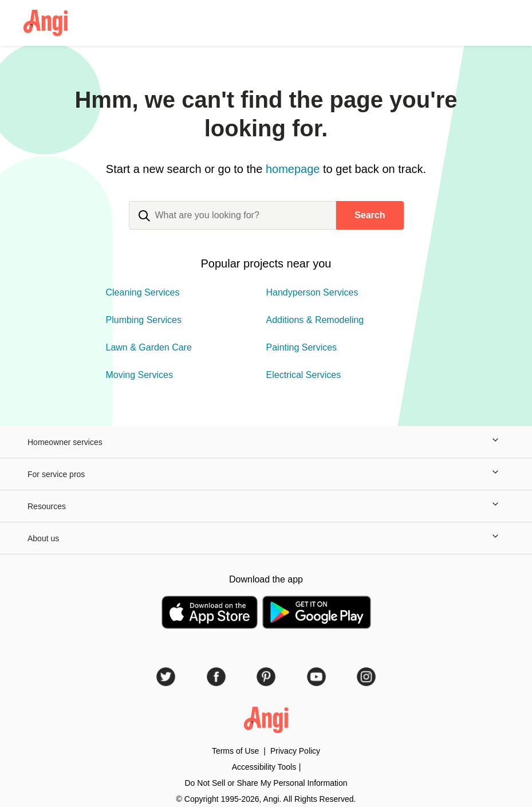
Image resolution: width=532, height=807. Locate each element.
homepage (293, 169)
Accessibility (264, 767)
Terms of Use (235, 751)
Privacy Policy (295, 751)
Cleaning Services (143, 292)
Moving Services (139, 375)
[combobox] (233, 225)
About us (266, 538)
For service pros (266, 474)
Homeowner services (266, 442)
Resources (266, 506)
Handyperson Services (312, 292)
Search (370, 215)
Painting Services (302, 347)
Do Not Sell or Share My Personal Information (266, 783)
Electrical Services (304, 375)
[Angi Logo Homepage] (46, 23)
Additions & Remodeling (315, 320)
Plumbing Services (144, 320)
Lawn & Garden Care (149, 347)
